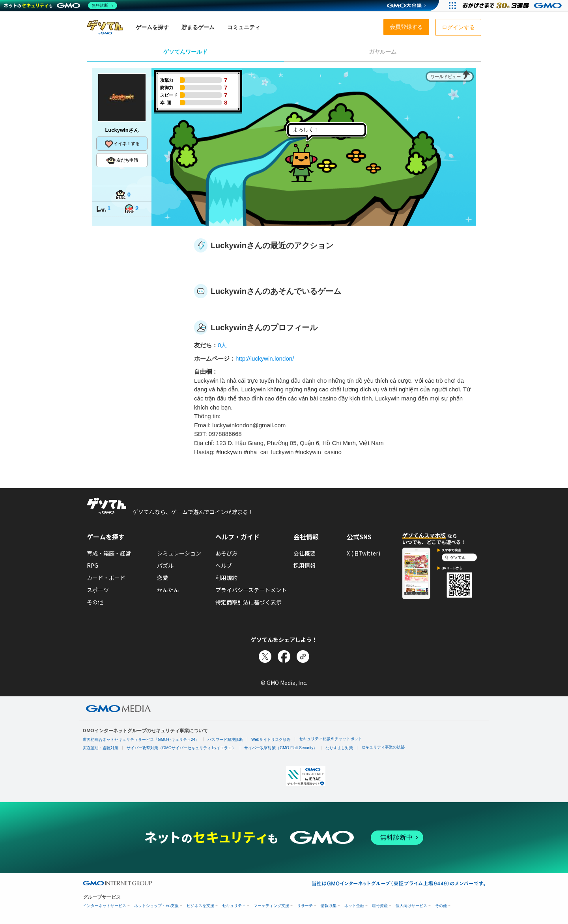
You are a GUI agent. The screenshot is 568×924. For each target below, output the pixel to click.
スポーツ (98, 590)
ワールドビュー (446, 77)
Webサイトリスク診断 (271, 740)
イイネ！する (122, 144)
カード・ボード (106, 578)
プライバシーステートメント (251, 590)
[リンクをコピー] (303, 657)
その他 (95, 602)
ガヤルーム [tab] (383, 52)
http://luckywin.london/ (265, 358)
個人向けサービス (411, 906)
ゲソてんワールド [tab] (185, 52)
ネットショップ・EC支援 (156, 906)
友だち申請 (122, 161)
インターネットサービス (105, 906)
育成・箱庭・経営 (109, 553)
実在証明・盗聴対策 (101, 748)
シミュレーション (179, 553)
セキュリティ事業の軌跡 (383, 747)
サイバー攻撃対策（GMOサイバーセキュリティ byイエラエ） (181, 748)
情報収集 (329, 906)
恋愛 (163, 578)
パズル (165, 565)
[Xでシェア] (265, 657)
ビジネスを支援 (200, 906)
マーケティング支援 (271, 906)
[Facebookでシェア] (284, 657)
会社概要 (305, 553)
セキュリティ (234, 906)
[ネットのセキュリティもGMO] (61, 6)
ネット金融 (354, 906)
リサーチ (305, 906)
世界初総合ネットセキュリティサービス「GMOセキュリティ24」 (141, 740)
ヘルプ (224, 565)
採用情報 (305, 565)
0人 (222, 345)
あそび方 (226, 553)
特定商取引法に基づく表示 (248, 602)
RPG (92, 565)
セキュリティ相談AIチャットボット (330, 739)
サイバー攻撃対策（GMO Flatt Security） (281, 748)
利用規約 (226, 578)
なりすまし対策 (339, 748)
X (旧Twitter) (363, 553)
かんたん (168, 590)
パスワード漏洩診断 (225, 740)
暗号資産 (380, 906)
